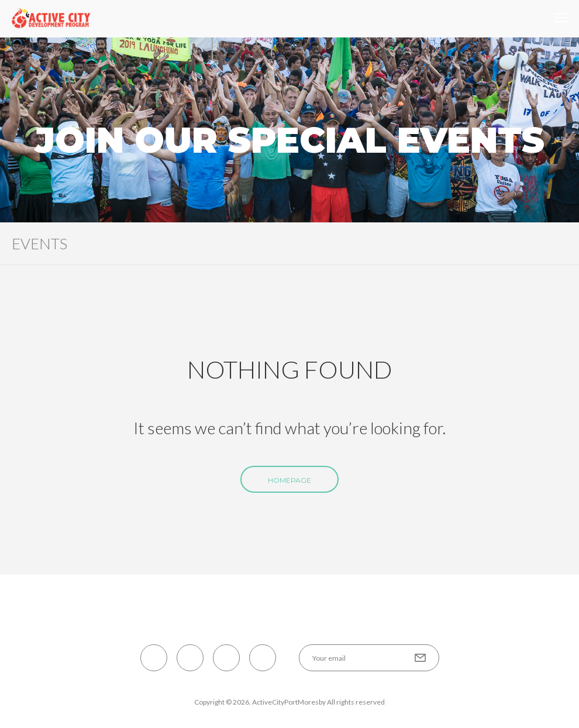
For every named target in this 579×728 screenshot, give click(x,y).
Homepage (289, 480)
